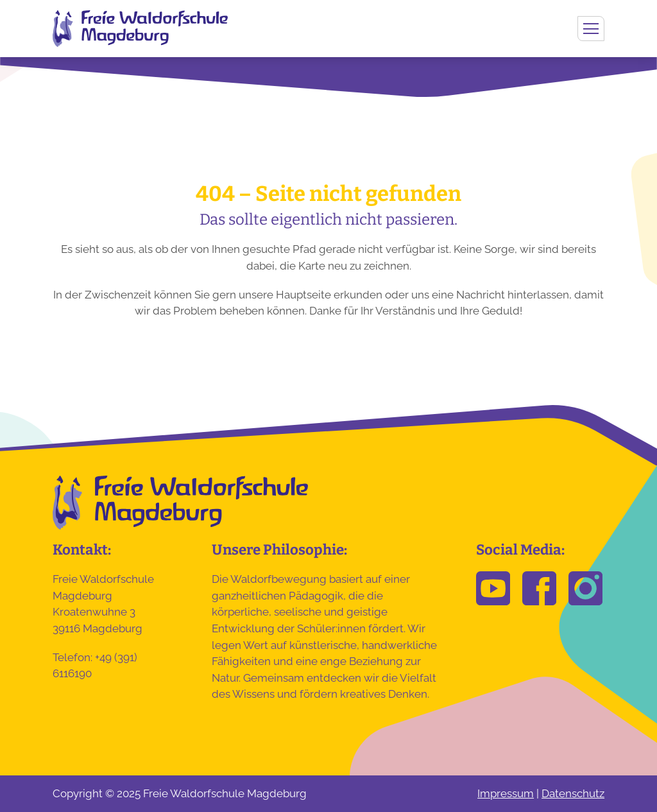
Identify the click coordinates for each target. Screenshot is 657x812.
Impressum (506, 793)
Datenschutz (573, 793)
